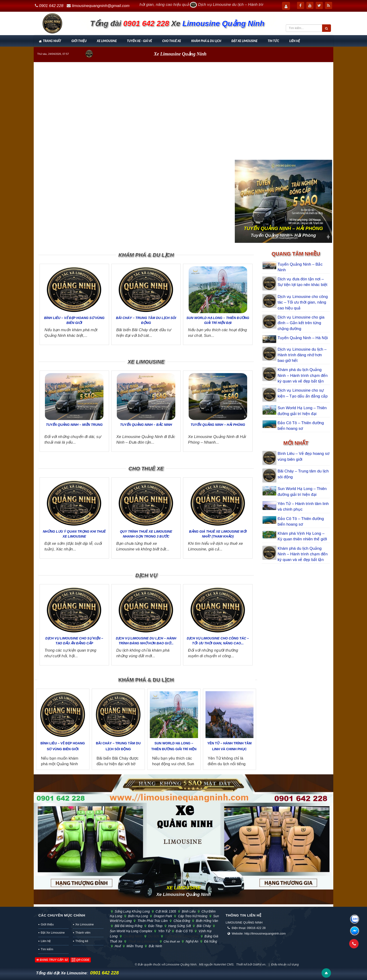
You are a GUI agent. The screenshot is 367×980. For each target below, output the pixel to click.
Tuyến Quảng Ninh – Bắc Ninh (146, 425)
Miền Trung (134, 946)
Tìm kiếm (47, 949)
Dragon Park (162, 916)
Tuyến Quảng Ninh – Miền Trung (74, 425)
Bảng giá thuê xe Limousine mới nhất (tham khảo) (218, 534)
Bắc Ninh (154, 946)
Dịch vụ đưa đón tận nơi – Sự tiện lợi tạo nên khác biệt (303, 282)
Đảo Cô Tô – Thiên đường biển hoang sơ (301, 426)
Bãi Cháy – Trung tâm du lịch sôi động (146, 320)
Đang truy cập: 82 (52, 960)
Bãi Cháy (203, 926)
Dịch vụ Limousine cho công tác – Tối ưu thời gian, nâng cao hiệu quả (303, 302)
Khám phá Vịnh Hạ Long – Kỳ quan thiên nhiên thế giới (302, 536)
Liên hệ (295, 41)
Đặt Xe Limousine (244, 41)
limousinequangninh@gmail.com (101, 6)
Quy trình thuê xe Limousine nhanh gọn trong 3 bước (146, 534)
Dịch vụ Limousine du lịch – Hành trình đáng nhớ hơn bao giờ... (146, 641)
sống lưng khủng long (132, 911)
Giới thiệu (79, 41)
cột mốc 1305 (165, 911)
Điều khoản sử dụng (285, 964)
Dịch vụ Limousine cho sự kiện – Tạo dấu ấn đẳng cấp (74, 641)
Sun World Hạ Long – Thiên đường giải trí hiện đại (218, 320)
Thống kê (82, 941)
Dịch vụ (146, 575)
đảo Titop (155, 926)
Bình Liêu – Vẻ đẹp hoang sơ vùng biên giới (74, 320)
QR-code (81, 960)
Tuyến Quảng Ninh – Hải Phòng (218, 425)
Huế (117, 946)
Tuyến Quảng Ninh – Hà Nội (303, 338)
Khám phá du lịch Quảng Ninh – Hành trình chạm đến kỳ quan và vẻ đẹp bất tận (303, 375)
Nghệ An (191, 941)
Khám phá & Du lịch (206, 41)
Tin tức (273, 41)
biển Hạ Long (137, 916)
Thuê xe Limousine (142, 941)
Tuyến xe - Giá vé (139, 41)
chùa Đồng (181, 921)
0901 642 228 (51, 6)
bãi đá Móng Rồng (128, 926)
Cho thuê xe (172, 41)
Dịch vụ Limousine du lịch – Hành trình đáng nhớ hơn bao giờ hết (302, 355)
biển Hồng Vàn (206, 921)
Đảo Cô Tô (184, 931)
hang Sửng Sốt (179, 926)
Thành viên (83, 933)
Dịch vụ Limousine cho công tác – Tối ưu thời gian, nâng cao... (218, 641)
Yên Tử (163, 931)
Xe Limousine (107, 41)
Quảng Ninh (132, 936)
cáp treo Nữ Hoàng (192, 916)
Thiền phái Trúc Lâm (152, 921)
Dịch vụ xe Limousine (181, 936)
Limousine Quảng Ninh (181, 964)
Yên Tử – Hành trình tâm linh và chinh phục (229, 746)
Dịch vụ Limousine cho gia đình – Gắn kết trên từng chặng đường (301, 323)
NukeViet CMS (224, 964)
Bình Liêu (188, 911)
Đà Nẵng (209, 941)
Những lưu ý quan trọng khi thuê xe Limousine (74, 534)
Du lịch (153, 936)
